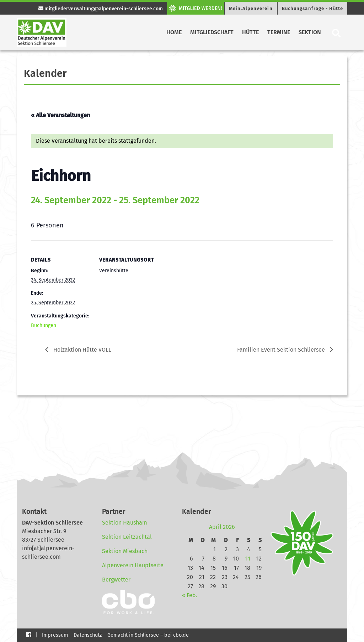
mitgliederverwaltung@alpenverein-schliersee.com (101, 9)
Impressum (55, 635)
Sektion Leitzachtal (127, 537)
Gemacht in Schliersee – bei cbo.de (148, 635)
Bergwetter (116, 580)
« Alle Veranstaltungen (60, 115)
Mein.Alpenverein (251, 8)
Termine (279, 32)
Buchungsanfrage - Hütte (312, 8)
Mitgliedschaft (212, 32)
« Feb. (190, 595)
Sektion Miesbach (125, 551)
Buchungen (44, 325)
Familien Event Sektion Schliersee (282, 350)
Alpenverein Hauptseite (133, 565)
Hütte (250, 32)
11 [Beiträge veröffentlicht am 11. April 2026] (248, 559)
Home (174, 32)
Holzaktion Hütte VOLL (82, 350)
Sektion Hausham (125, 523)
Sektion (310, 32)
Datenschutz (88, 635)
